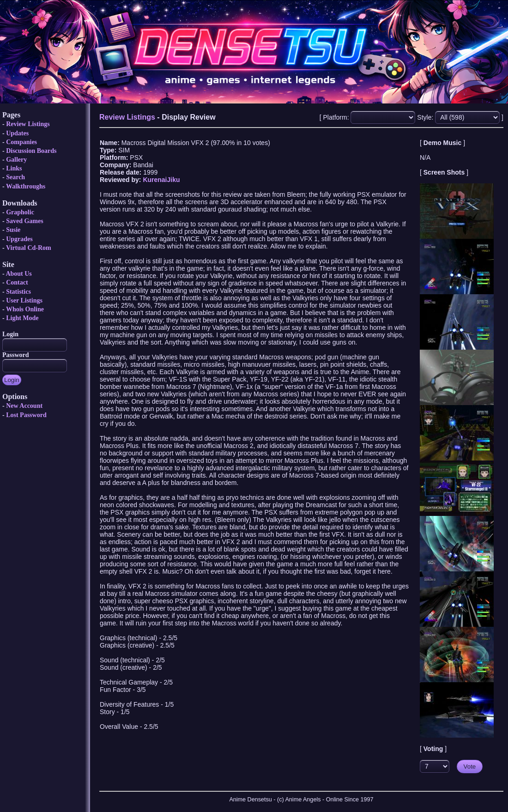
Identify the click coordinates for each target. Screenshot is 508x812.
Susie (13, 230)
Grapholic (20, 212)
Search (15, 177)
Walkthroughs (26, 186)
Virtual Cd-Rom (29, 248)
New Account (24, 406)
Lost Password (26, 415)
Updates (17, 133)
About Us (18, 274)
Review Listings (28, 124)
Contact (17, 282)
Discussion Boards (31, 151)
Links (14, 168)
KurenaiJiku (161, 180)
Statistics (18, 292)
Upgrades (19, 239)
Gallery (16, 160)
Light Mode (22, 318)
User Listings (24, 300)
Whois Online (25, 309)
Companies (21, 142)
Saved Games (25, 221)
